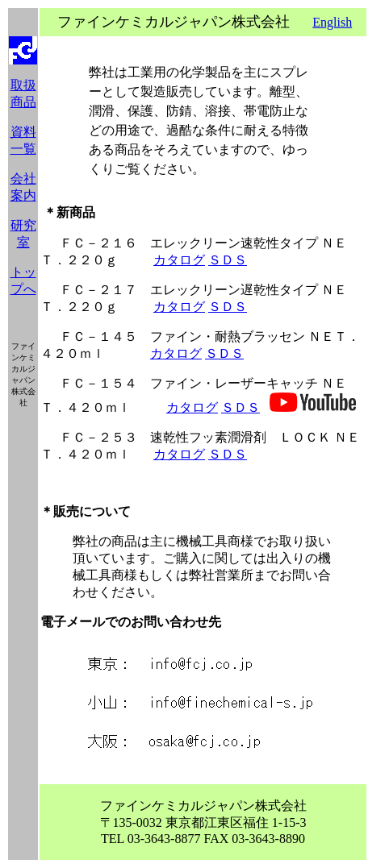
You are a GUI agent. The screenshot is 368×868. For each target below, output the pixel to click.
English (332, 22)
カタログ (179, 260)
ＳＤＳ (228, 260)
